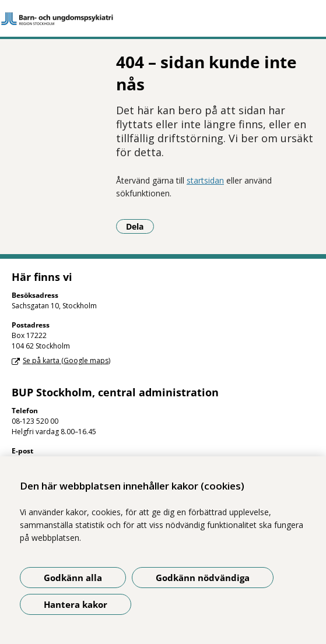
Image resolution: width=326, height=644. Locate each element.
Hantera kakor (76, 604)
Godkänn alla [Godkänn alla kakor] (73, 578)
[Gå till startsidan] (163, 19)
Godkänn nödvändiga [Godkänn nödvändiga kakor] (203, 578)
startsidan (205, 180)
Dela (140, 226)
